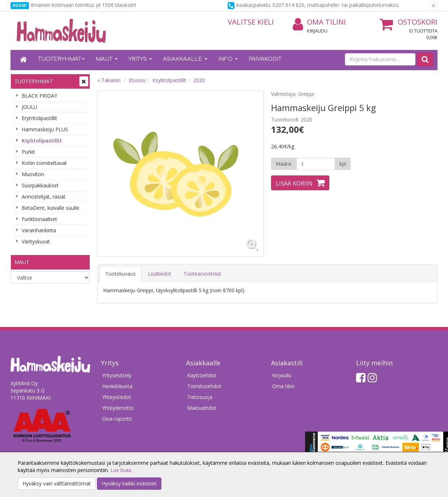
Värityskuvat (36, 241)
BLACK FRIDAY (39, 96)
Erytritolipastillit (39, 118)
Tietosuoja (200, 397)
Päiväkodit (265, 59)
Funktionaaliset (39, 219)
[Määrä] (316, 164)
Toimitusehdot (204, 386)
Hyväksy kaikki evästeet (129, 483)
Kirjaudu (317, 31)
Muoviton (33, 174)
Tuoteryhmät (61, 59)
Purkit (28, 152)
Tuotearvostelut (202, 274)
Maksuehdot (202, 408)
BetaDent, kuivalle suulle (50, 208)
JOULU (29, 107)
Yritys (140, 59)
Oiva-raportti (117, 419)
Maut (107, 59)
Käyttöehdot (202, 375)
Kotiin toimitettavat (44, 163)
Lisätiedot (160, 274)
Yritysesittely (117, 375)
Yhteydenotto (118, 408)
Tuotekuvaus (121, 274)
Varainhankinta (39, 230)
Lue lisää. (121, 470)
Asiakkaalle (185, 59)
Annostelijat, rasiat (44, 197)
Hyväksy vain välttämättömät (57, 483)
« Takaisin (109, 80)
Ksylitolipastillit (42, 141)
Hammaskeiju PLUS (45, 129)
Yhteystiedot (117, 397)
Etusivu (137, 80)
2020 (199, 80)
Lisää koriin (294, 183)
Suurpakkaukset (40, 185)
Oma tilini (319, 22)
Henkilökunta (117, 386)
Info (228, 59)
